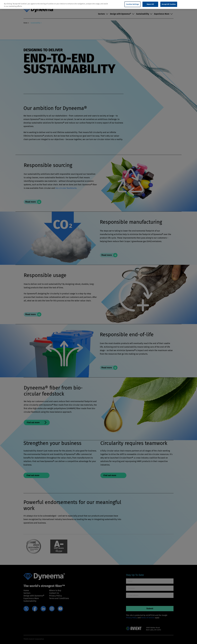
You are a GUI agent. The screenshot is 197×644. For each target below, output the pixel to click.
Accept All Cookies (169, 4)
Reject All (150, 4)
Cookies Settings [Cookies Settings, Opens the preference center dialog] (132, 4)
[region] (98, 4)
